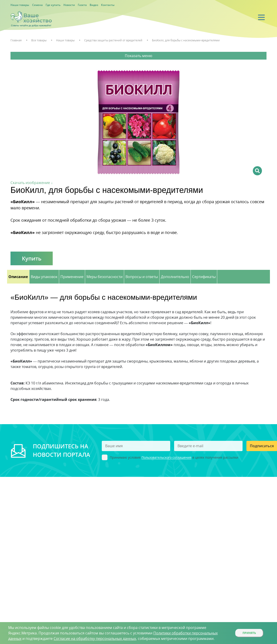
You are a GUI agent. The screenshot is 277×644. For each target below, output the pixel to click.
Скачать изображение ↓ (32, 183)
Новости (69, 5)
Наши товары (20, 5)
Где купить (53, 5)
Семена (37, 5)
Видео (94, 5)
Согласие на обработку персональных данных (95, 639)
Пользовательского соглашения (166, 458)
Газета (82, 5)
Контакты (108, 5)
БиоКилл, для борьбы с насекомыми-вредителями (186, 40)
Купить (32, 258)
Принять (249, 633)
